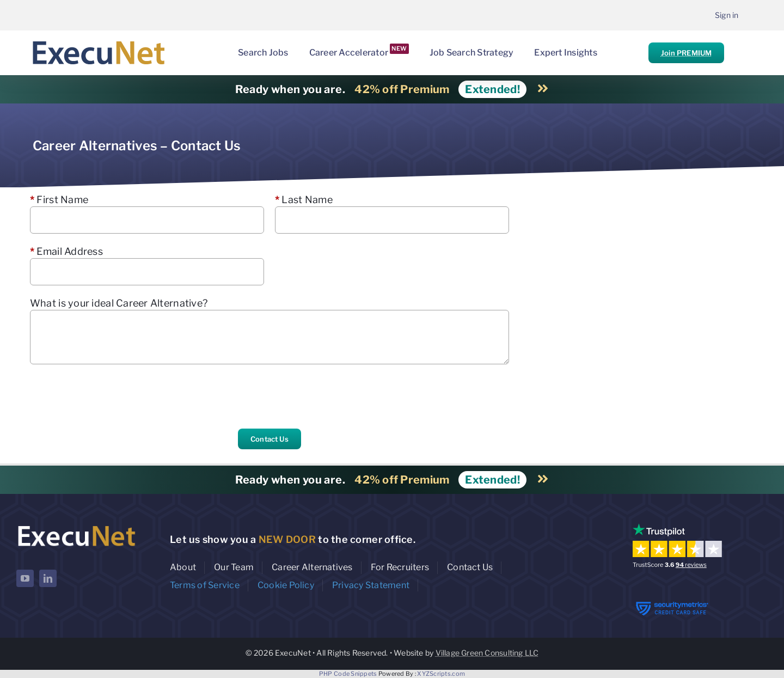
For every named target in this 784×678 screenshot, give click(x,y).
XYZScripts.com (441, 674)
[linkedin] (48, 578)
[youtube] (25, 578)
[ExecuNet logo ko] (76, 526)
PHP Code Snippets (348, 674)
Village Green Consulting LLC (487, 653)
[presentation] (113, 396)
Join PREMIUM (686, 53)
